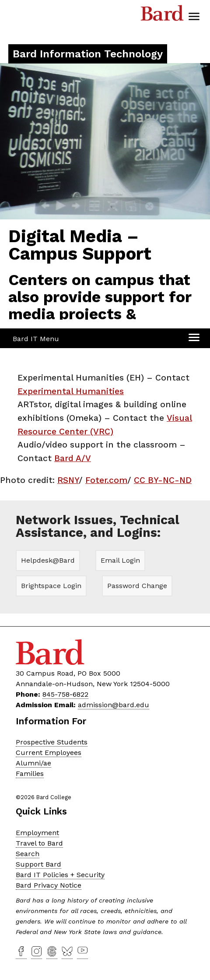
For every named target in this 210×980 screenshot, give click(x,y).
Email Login (120, 560)
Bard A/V (73, 458)
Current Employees (49, 753)
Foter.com (106, 480)
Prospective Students (52, 742)
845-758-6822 (65, 694)
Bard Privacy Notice (49, 885)
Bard (162, 15)
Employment (37, 833)
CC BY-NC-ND (163, 480)
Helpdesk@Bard (48, 560)
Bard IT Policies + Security (60, 875)
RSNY (68, 480)
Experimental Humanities (71, 391)
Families (30, 774)
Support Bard (38, 864)
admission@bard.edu (114, 705)
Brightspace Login (51, 586)
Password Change (137, 586)
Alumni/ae (33, 763)
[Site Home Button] (88, 55)
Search (28, 854)
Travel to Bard (39, 843)
